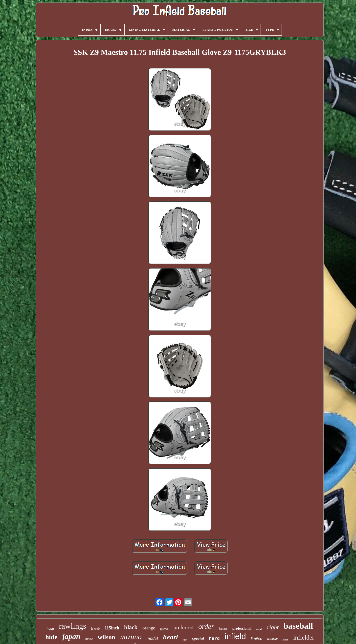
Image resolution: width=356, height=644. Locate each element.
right (273, 627)
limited (257, 639)
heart (170, 637)
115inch (112, 628)
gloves (164, 629)
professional (242, 628)
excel (259, 629)
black (131, 627)
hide (51, 637)
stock (285, 640)
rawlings (72, 626)
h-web (95, 629)
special (198, 638)
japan (71, 636)
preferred (184, 627)
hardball (272, 639)
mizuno (131, 637)
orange (149, 628)
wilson (106, 637)
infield (235, 636)
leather (223, 629)
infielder (304, 637)
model (152, 638)
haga (50, 628)
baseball (298, 626)
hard (214, 639)
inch (185, 640)
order (206, 626)
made (89, 639)
